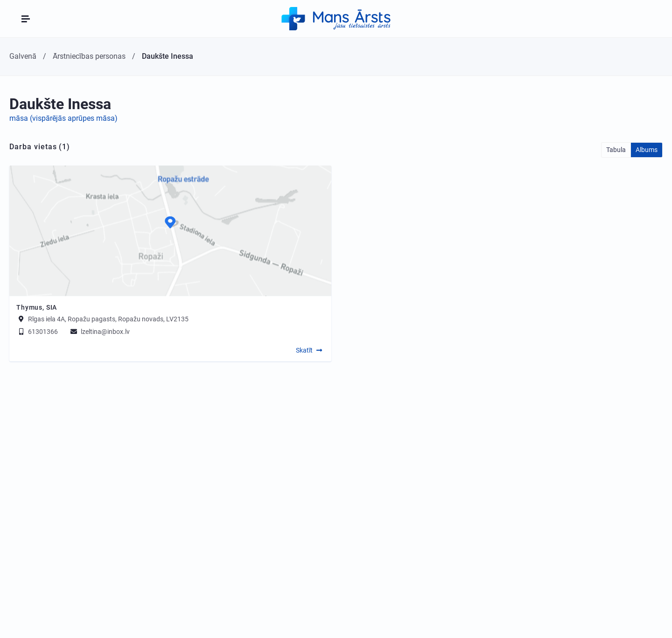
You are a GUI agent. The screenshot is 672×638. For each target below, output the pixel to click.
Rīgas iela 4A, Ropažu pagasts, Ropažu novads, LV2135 (108, 319)
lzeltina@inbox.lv (99, 332)
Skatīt (304, 350)
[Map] (170, 231)
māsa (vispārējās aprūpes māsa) (63, 118)
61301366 (37, 332)
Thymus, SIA (37, 307)
